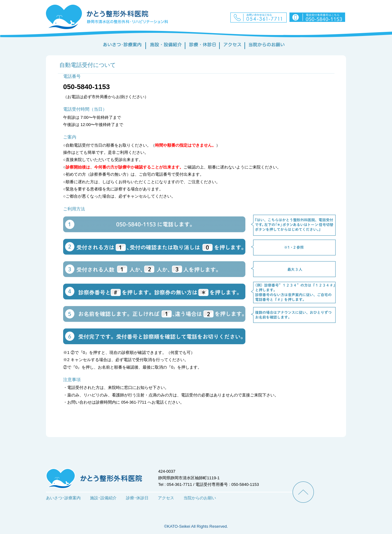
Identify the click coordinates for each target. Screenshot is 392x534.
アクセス (166, 498)
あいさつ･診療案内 (63, 498)
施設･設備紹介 (103, 498)
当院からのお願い (200, 498)
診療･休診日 (137, 498)
